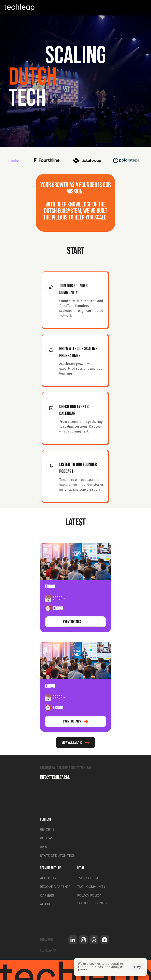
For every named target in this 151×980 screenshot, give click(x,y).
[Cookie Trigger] (92, 903)
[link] (75, 622)
